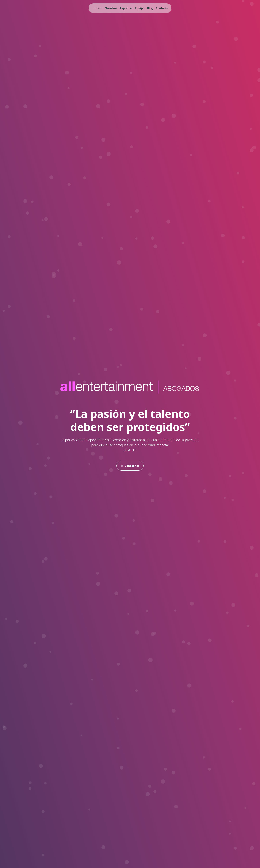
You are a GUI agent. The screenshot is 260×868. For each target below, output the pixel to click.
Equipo (140, 8)
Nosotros (111, 8)
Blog (150, 8)
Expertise (126, 8)
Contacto (162, 8)
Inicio (98, 8)
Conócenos (130, 466)
